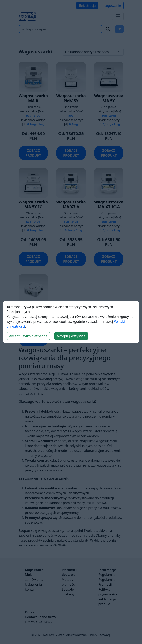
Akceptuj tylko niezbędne (28, 336)
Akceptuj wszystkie (71, 336)
